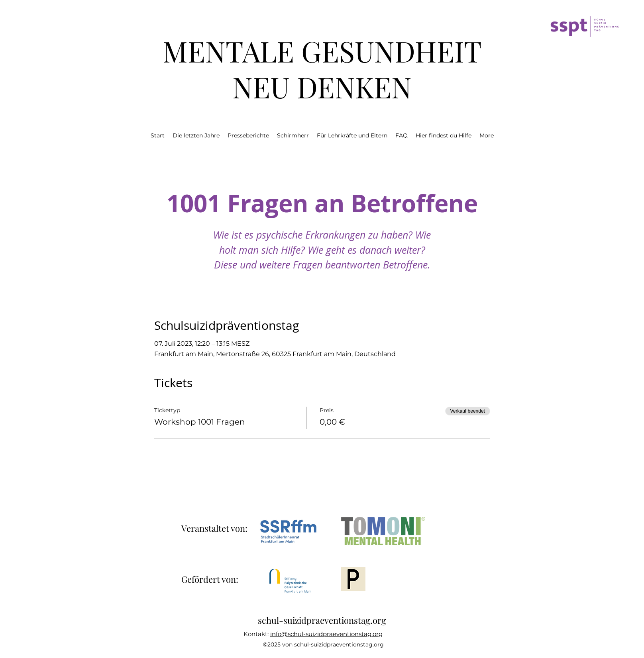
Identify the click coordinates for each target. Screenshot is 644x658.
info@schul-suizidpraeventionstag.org (326, 634)
